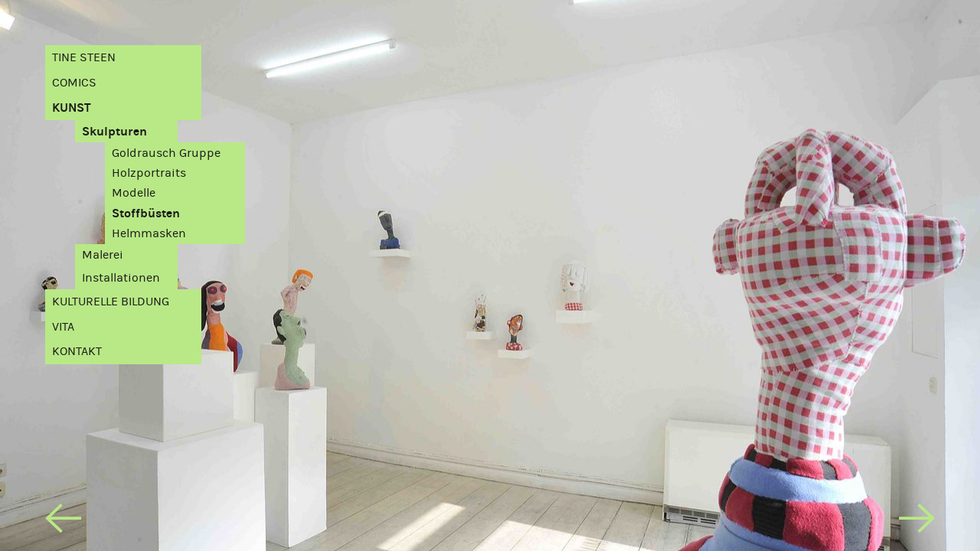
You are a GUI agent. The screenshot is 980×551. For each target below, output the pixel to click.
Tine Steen (84, 57)
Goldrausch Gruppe (166, 153)
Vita (63, 327)
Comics (74, 83)
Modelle (134, 193)
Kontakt (77, 351)
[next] (917, 522)
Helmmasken (149, 233)
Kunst (72, 108)
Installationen (121, 278)
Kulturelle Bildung (111, 302)
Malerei (103, 255)
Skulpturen (114, 132)
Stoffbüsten (146, 214)
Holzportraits (149, 173)
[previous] (63, 522)
